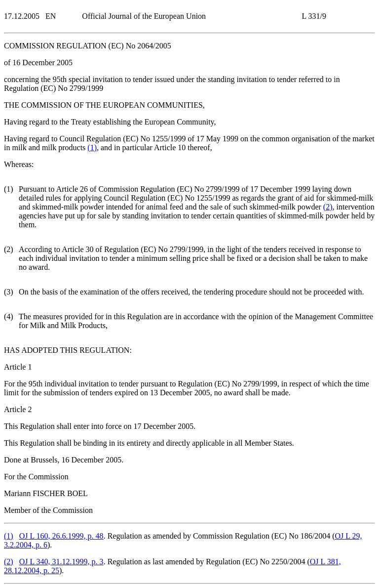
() (92, 147)
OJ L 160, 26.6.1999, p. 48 (61, 536)
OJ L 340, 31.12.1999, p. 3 (61, 562)
